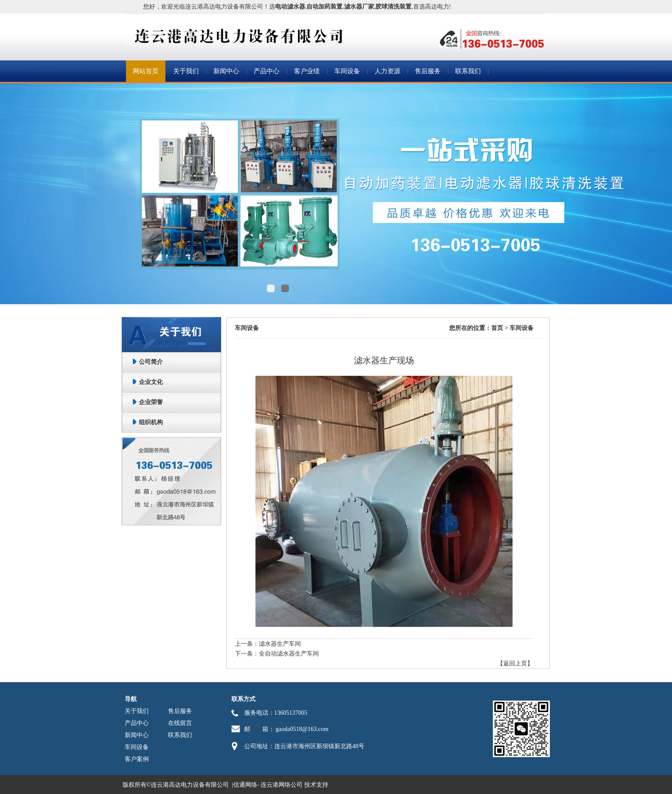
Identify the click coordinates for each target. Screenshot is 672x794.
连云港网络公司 (282, 785)
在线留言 (180, 723)
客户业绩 (307, 71)
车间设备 (347, 71)
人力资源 (387, 71)
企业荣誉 (151, 402)
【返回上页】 (515, 664)
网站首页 (146, 71)
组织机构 (151, 422)
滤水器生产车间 (280, 644)
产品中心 (267, 71)
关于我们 (186, 71)
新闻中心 (226, 71)
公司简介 (151, 362)
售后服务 (428, 71)
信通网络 (245, 785)
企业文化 (151, 382)
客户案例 (137, 759)
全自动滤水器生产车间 (289, 654)
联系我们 (468, 71)
